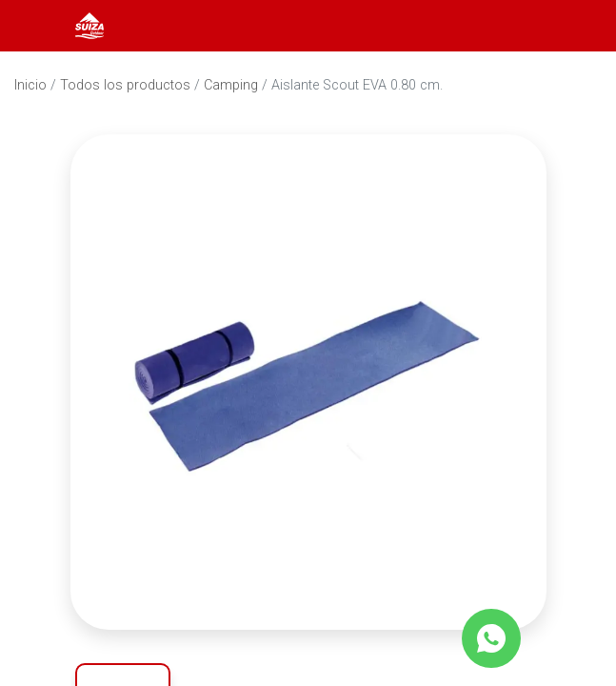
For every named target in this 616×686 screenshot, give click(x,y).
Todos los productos (125, 85)
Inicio (30, 85)
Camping (231, 85)
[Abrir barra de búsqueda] (525, 26)
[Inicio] (89, 24)
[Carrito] (576, 26)
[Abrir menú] (40, 26)
